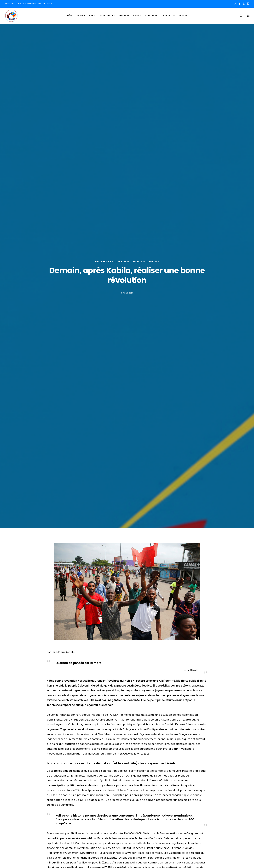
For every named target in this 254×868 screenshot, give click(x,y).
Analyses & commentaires (112, 262)
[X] (235, 4)
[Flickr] (248, 4)
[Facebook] (240, 4)
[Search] (239, 16)
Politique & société (146, 262)
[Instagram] (244, 4)
